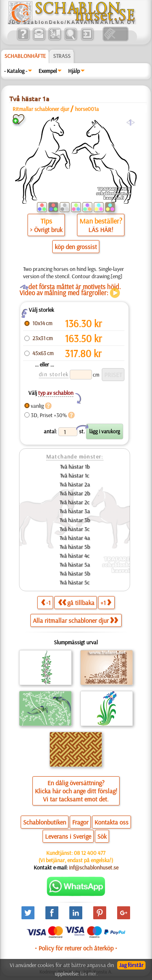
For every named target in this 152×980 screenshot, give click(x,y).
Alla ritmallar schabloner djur (75, 620)
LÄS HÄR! (101, 230)
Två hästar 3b (75, 520)
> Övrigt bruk (46, 230)
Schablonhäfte (25, 56)
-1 (46, 602)
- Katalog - (16, 71)
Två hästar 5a (75, 565)
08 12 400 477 (90, 853)
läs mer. (89, 974)
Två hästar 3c (75, 529)
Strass (62, 56)
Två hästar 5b (75, 547)
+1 (106, 602)
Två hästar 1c (75, 475)
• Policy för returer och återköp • (76, 948)
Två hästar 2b (75, 493)
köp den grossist (76, 247)
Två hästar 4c (75, 556)
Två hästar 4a (75, 538)
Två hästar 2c (75, 502)
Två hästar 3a (75, 511)
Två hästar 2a (75, 484)
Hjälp (74, 71)
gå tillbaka (76, 602)
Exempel (48, 71)
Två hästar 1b (75, 467)
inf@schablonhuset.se (94, 867)
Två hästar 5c (75, 582)
